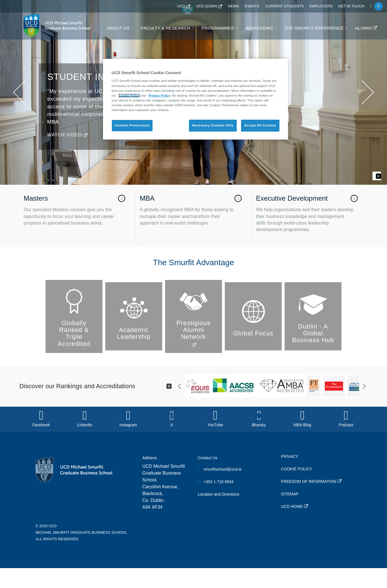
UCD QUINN (215, 6)
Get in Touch (352, 6)
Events (259, 6)
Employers (324, 6)
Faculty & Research (177, 28)
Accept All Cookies (260, 125)
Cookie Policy (129, 95)
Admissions (265, 28)
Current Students (289, 6)
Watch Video (65, 337)
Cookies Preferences (132, 125)
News (241, 6)
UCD (191, 6)
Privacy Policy (159, 95)
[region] (195, 99)
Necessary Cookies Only (213, 125)
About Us (132, 28)
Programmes (226, 28)
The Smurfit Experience (317, 28)
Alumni (364, 28)
